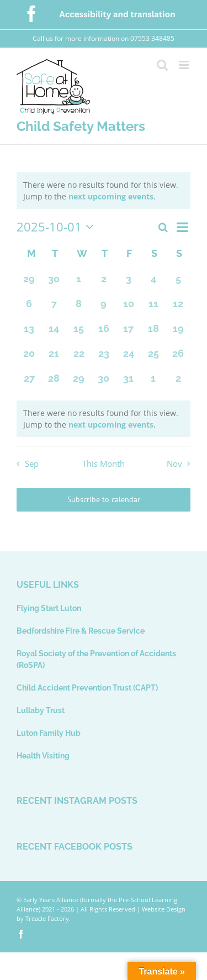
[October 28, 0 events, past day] (54, 383)
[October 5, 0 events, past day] (178, 283)
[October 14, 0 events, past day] (54, 333)
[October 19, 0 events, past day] (178, 333)
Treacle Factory (47, 918)
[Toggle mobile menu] (185, 65)
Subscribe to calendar (104, 500)
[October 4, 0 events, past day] (153, 283)
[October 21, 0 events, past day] (54, 358)
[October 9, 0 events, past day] (104, 308)
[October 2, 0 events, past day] (104, 283)
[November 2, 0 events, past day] (178, 383)
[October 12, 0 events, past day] (178, 308)
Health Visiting (43, 756)
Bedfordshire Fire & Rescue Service (81, 631)
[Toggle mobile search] (162, 65)
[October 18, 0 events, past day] (153, 333)
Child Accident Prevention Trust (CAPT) (87, 688)
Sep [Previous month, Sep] (32, 464)
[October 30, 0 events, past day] (104, 383)
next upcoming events (111, 196)
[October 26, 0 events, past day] (178, 358)
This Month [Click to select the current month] (104, 464)
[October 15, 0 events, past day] (79, 333)
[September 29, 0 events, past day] (29, 283)
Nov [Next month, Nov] (174, 464)
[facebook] (21, 934)
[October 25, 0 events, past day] (153, 358)
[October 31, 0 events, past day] (128, 383)
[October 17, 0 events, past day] (128, 333)
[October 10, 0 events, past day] (128, 308)
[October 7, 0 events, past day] (54, 308)
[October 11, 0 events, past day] (153, 308)
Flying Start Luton (49, 608)
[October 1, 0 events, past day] (79, 283)
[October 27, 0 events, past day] (29, 383)
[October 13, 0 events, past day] (29, 333)
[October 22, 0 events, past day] (79, 358)
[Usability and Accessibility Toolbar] (69, 934)
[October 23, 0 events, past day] (104, 358)
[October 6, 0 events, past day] (29, 308)
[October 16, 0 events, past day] (104, 333)
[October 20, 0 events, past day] (29, 358)
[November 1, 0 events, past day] (153, 383)
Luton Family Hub (49, 733)
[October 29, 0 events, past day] (79, 383)
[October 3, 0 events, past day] (128, 283)
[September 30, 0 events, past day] (54, 283)
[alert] (104, 191)
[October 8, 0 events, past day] (79, 308)
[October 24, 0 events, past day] (128, 358)
